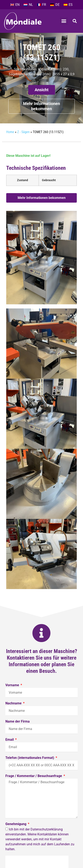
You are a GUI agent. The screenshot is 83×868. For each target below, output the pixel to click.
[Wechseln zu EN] (15, 5)
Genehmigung (16, 824)
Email (10, 740)
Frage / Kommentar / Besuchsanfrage (34, 776)
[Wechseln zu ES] (68, 5)
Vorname (13, 685)
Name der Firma (18, 722)
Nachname (14, 703)
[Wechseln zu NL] (28, 5)
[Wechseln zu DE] (55, 5)
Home (10, 132)
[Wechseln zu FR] (42, 5)
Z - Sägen (23, 132)
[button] (64, 21)
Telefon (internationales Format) (30, 758)
